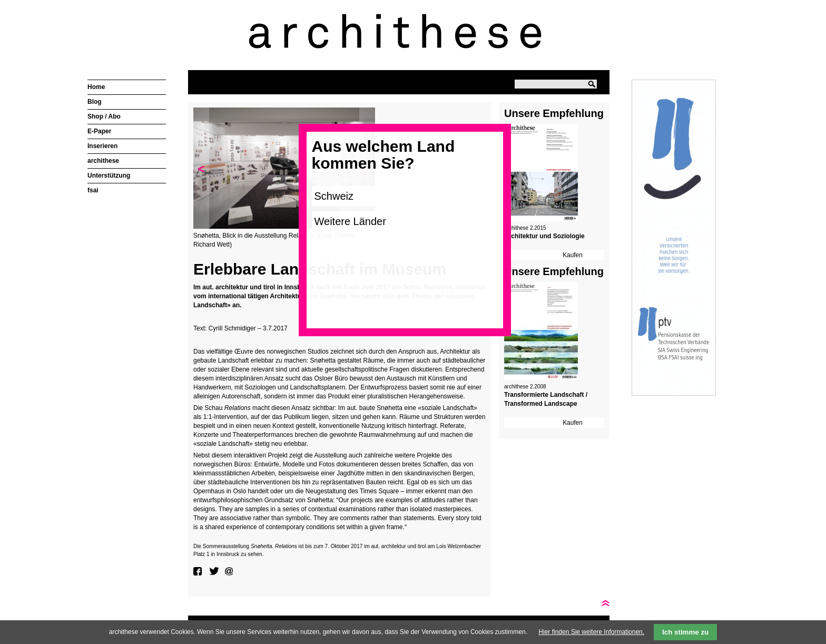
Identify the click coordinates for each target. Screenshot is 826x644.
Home (96, 87)
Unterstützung (109, 175)
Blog (95, 102)
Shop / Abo (104, 116)
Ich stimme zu (685, 632)
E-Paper (99, 131)
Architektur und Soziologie (544, 236)
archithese (103, 161)
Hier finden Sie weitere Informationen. (591, 632)
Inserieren (102, 146)
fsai (93, 190)
